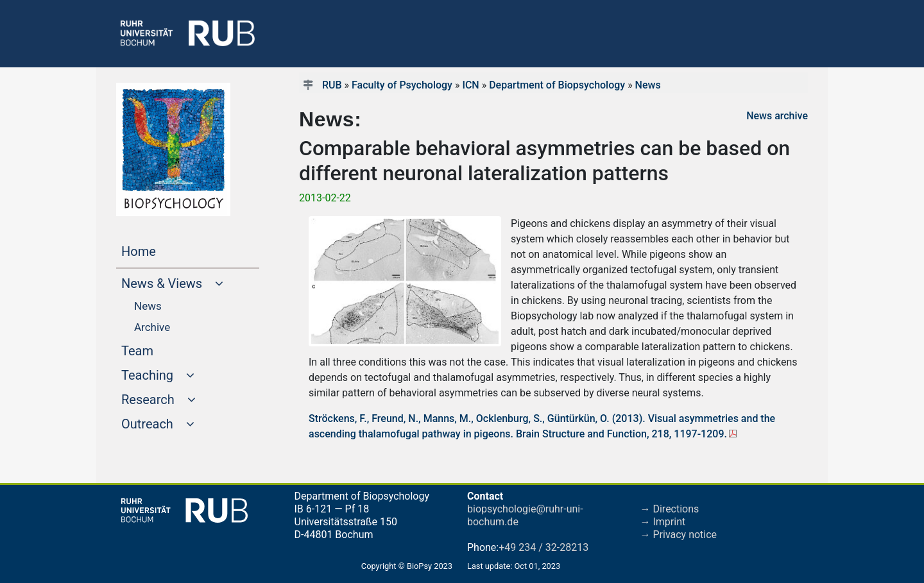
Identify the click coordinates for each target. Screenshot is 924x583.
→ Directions (670, 509)
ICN (470, 85)
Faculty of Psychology (402, 85)
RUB (332, 85)
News (648, 85)
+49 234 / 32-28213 (543, 547)
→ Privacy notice (679, 535)
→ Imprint (663, 522)
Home (163, 250)
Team (162, 350)
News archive (777, 116)
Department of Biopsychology (557, 85)
